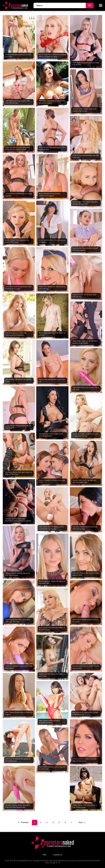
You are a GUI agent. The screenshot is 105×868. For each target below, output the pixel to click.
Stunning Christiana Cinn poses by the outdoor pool (18, 760)
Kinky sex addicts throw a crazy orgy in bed (52, 481)
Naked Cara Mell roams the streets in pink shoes (52, 675)
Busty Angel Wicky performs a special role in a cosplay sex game (52, 56)
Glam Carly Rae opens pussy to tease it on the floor (86, 64)
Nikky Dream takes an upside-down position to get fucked (85, 342)
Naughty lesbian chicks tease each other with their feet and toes (18, 806)
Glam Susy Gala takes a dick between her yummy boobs (52, 102)
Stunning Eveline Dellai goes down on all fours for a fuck (19, 473)
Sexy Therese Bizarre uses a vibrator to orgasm (19, 713)
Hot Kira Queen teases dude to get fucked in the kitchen (84, 110)
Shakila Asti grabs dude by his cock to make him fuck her (85, 435)
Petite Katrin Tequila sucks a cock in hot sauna (85, 621)
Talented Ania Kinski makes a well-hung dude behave (51, 435)
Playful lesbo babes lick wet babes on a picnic (52, 334)
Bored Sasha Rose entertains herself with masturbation (85, 249)
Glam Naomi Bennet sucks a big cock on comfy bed (52, 768)
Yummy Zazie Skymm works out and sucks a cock (86, 667)
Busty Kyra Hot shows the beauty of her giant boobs (52, 629)
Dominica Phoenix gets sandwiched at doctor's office (86, 574)
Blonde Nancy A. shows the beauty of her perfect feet (52, 582)
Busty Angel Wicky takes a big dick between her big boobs (85, 203)
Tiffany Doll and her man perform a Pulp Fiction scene (85, 806)
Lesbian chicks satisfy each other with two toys (84, 296)
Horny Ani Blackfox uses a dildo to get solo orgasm (19, 667)
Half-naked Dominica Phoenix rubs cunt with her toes (18, 102)
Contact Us (58, 855)
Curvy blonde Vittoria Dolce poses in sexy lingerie (18, 427)
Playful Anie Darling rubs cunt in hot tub (52, 381)
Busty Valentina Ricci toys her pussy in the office (52, 241)
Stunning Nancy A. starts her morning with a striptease (16, 334)
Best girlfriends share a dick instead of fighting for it (85, 713)
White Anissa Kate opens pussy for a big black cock (52, 148)
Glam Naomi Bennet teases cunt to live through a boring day (51, 528)
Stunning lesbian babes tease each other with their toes (18, 621)
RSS (45, 855)
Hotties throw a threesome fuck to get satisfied (19, 195)
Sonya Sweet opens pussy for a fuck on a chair (18, 56)
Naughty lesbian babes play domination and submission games (18, 520)
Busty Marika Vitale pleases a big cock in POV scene (17, 241)
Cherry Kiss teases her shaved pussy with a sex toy (52, 288)
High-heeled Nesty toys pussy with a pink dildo (86, 389)
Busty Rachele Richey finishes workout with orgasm (49, 195)
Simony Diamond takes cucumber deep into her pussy (84, 760)
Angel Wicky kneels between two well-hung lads (86, 156)
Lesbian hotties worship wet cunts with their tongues (18, 574)
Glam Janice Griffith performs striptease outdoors (49, 722)
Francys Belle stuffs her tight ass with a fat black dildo (84, 481)
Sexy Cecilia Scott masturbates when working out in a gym (18, 288)
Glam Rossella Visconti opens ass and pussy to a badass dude (18, 148)
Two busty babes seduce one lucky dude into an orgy (85, 528)
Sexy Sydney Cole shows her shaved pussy (18, 381)
